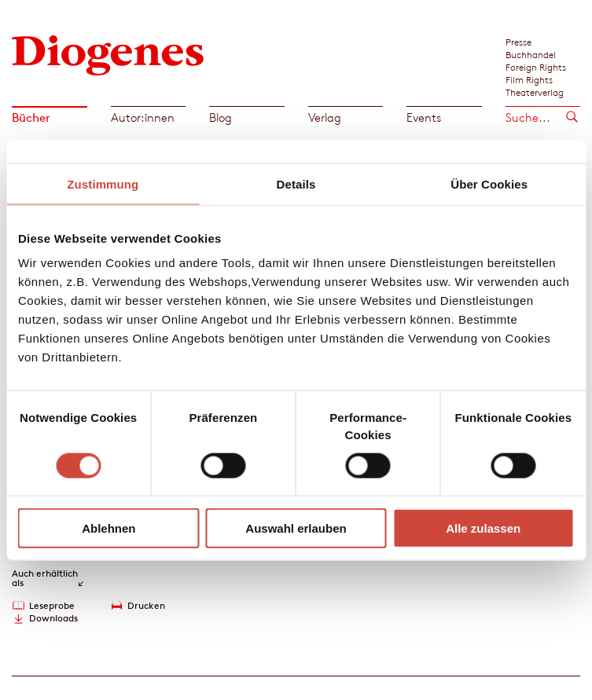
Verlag (325, 117)
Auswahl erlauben (296, 528)
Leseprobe (52, 605)
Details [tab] (296, 183)
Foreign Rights (536, 67)
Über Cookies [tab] (489, 183)
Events (424, 117)
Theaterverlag (535, 92)
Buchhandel (531, 54)
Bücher (31, 117)
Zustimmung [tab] (103, 183)
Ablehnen (108, 528)
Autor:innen (143, 117)
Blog (221, 117)
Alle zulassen (483, 528)
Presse (518, 42)
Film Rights (529, 79)
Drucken (146, 605)
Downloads (53, 618)
